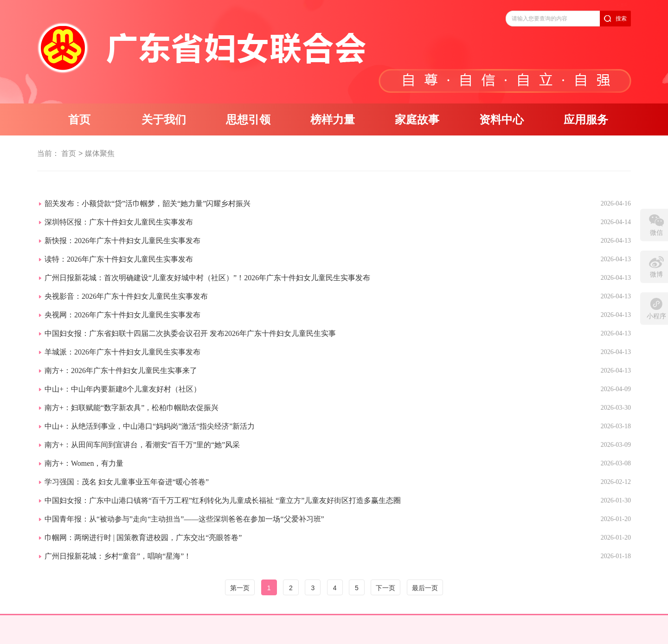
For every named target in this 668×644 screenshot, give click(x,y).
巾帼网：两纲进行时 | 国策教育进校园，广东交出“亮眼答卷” (143, 538)
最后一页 (425, 588)
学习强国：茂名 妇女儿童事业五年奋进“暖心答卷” (127, 482)
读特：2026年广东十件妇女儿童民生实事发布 (119, 259)
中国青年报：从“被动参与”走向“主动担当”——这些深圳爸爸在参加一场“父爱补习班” (184, 519)
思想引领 (248, 120)
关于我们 (164, 120)
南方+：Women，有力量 (84, 463)
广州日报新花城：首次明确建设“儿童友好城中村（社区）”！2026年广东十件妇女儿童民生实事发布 (207, 278)
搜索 (621, 19)
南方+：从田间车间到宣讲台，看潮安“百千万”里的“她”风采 (142, 445)
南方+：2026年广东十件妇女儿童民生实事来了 (121, 370)
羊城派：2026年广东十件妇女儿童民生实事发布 (122, 352)
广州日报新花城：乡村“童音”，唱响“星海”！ (118, 556)
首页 (79, 120)
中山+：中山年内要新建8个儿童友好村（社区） (123, 389)
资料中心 (501, 120)
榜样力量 (333, 120)
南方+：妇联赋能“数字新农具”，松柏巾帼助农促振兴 (132, 408)
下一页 (385, 588)
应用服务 (586, 120)
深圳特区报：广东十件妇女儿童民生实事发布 (119, 222)
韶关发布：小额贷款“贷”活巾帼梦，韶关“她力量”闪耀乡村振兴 (148, 203)
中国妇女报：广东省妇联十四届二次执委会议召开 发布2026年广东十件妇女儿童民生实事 (190, 333)
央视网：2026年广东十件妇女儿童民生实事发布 (122, 315)
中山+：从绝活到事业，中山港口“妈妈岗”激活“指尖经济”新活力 (150, 426)
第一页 (240, 588)
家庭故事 (417, 120)
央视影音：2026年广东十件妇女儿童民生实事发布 (126, 296)
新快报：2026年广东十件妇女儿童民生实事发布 (122, 241)
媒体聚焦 (100, 153)
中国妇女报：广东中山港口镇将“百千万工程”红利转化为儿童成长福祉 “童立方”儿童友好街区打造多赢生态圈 (223, 500)
